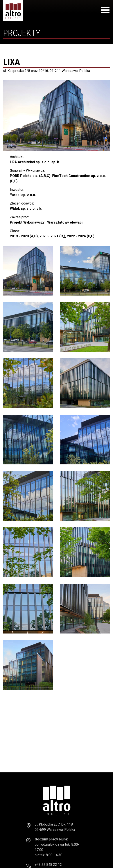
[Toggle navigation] (105, 11)
